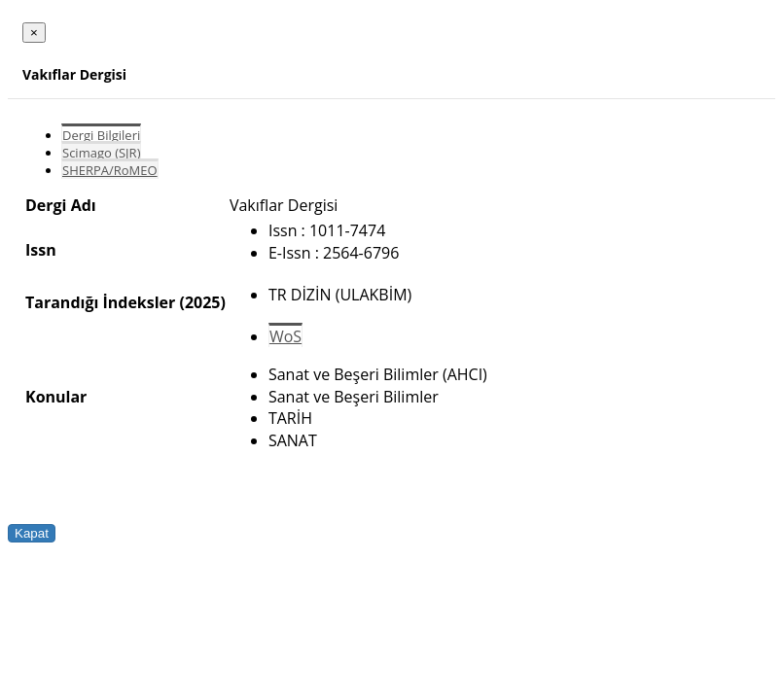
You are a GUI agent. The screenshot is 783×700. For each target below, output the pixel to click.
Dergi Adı (61, 205)
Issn (41, 250)
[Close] (34, 33)
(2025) (202, 302)
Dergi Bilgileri (101, 135)
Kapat (32, 533)
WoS (285, 336)
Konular (56, 397)
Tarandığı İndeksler (100, 302)
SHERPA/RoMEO (110, 170)
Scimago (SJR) (101, 153)
